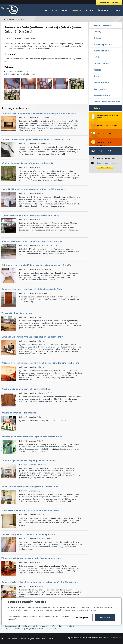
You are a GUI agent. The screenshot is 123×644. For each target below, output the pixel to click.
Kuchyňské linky (101, 51)
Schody (97, 76)
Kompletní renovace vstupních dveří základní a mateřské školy (32, 289)
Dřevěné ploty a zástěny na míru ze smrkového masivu (28, 163)
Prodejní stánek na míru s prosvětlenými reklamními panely (30, 215)
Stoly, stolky (100, 89)
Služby (65, 10)
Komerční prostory (103, 44)
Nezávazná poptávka (109, 2)
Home (46, 10)
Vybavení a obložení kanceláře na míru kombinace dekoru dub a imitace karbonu (40, 363)
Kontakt (118, 10)
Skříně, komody (101, 83)
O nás (55, 10)
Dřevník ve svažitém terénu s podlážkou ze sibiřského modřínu (32, 241)
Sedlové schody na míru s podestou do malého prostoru (28, 534)
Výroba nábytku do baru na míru (17, 313)
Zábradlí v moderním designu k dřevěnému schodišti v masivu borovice (36, 139)
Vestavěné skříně (102, 95)
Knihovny (98, 38)
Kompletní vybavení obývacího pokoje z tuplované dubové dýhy (32, 337)
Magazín (90, 10)
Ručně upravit (82, 618)
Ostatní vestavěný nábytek (107, 102)
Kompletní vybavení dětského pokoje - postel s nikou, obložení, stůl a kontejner (40, 582)
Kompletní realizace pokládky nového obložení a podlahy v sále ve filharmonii (39, 113)
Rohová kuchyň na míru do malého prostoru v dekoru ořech (30, 487)
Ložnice (97, 57)
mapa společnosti (105, 167)
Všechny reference (103, 25)
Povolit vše (105, 618)
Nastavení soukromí (75, 639)
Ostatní (97, 108)
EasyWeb (87, 637)
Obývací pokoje (101, 63)
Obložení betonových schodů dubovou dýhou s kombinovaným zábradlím (36, 265)
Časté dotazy (104, 10)
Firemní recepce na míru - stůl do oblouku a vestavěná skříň (30, 510)
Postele (97, 70)
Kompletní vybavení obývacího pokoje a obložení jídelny (28, 461)
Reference (77, 10)
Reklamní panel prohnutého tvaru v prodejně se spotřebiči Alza (32, 437)
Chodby (97, 32)
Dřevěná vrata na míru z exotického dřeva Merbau (26, 389)
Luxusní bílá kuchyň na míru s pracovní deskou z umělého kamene (33, 189)
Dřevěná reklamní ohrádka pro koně (19, 413)
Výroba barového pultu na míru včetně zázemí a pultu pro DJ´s (31, 558)
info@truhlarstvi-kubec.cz (107, 163)
